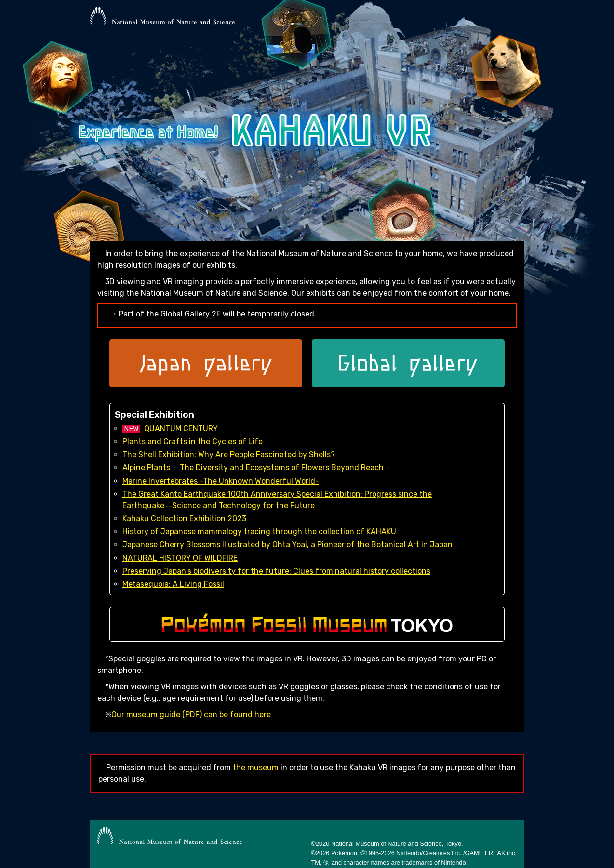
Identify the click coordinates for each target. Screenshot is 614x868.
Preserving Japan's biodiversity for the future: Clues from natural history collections (276, 571)
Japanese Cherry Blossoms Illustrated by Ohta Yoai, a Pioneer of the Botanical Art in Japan (287, 545)
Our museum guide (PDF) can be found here (191, 715)
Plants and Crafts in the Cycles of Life (193, 441)
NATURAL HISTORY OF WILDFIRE (180, 558)
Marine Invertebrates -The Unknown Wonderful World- (221, 481)
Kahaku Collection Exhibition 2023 (184, 519)
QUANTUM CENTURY (181, 428)
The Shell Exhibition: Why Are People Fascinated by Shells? (229, 454)
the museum (256, 768)
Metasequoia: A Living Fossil (173, 584)
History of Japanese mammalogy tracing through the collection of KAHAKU (259, 532)
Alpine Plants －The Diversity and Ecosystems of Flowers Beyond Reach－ (257, 467)
